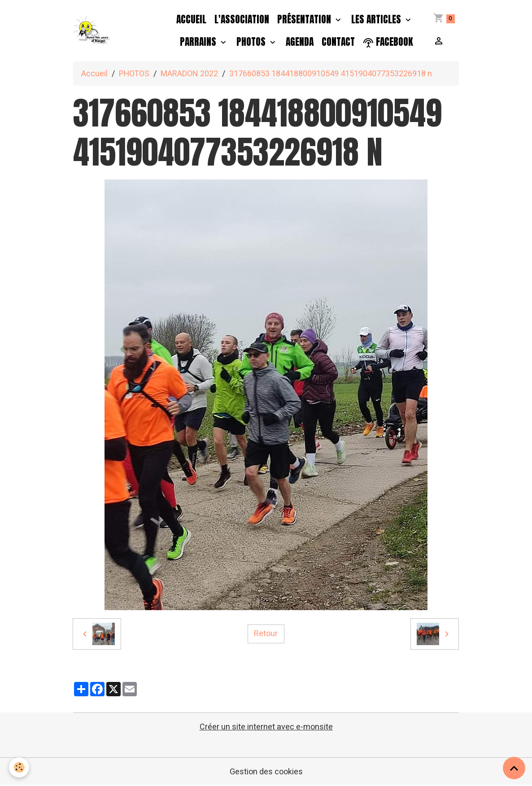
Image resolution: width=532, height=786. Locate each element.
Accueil (191, 19)
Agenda (300, 42)
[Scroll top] (514, 768)
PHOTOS (252, 42)
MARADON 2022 (189, 74)
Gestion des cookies (266, 772)
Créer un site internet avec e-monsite (266, 727)
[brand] (92, 31)
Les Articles (377, 19)
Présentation (305, 19)
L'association (242, 19)
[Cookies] (19, 767)
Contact (338, 42)
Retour (266, 634)
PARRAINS (199, 42)
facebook (388, 42)
